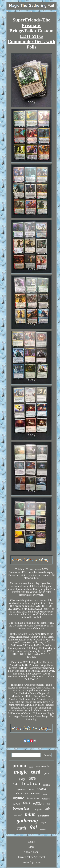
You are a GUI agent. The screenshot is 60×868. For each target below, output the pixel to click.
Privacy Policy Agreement (32, 857)
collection (27, 784)
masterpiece (43, 816)
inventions (33, 798)
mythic (19, 798)
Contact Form (31, 852)
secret (18, 815)
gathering (27, 821)
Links (31, 847)
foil (33, 827)
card (36, 772)
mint (30, 814)
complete (37, 809)
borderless (21, 808)
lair (48, 809)
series (16, 804)
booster (43, 830)
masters (35, 794)
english (44, 823)
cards (22, 828)
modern (42, 780)
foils (26, 803)
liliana (47, 785)
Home (31, 842)
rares (31, 767)
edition (38, 803)
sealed (42, 789)
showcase (22, 793)
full (48, 804)
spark (46, 773)
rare (32, 778)
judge (22, 779)
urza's (31, 790)
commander (43, 766)
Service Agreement (31, 862)
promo (19, 765)
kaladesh (46, 799)
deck (45, 794)
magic (21, 772)
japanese (21, 790)
